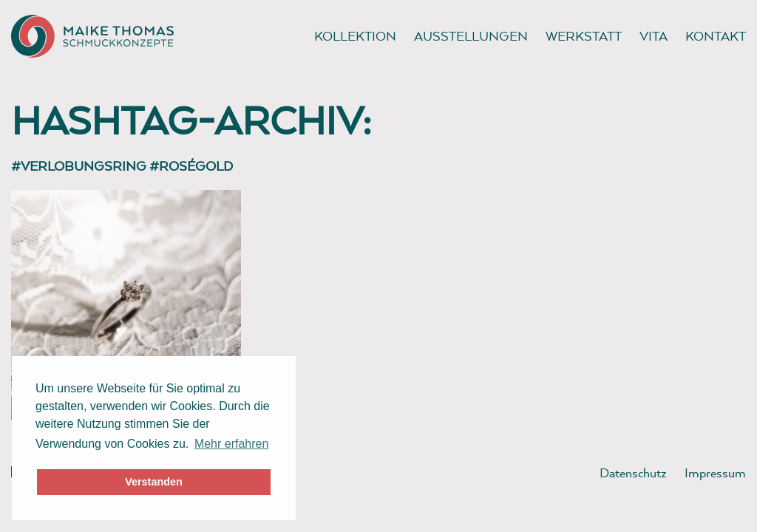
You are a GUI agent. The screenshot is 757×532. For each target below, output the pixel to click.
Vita (654, 36)
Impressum (715, 473)
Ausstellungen (471, 36)
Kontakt (716, 36)
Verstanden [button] (154, 482)
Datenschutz (633, 473)
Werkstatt (584, 36)
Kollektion (355, 36)
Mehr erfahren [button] (232, 444)
